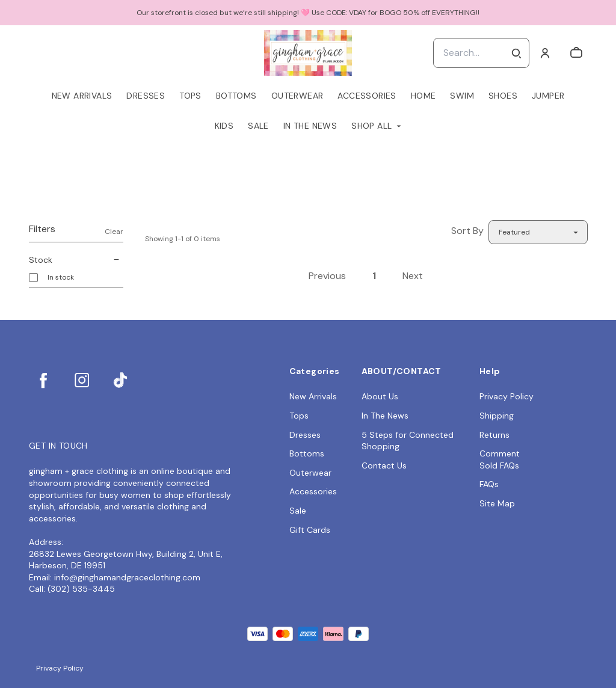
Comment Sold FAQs (500, 459)
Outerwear (297, 96)
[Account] (545, 53)
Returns (494, 435)
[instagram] (82, 380)
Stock (76, 260)
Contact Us (384, 465)
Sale (258, 126)
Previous (327, 276)
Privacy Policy (507, 396)
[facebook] (43, 380)
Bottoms (236, 96)
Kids (224, 126)
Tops (190, 96)
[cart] (576, 53)
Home (423, 96)
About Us (380, 396)
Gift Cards (310, 530)
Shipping (497, 416)
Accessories (367, 96)
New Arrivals (82, 96)
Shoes (503, 96)
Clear (114, 232)
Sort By (467, 231)
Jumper (548, 96)
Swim (462, 96)
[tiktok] (120, 380)
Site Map (497, 503)
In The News (310, 126)
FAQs (489, 484)
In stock (61, 278)
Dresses (146, 96)
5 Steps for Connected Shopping (408, 441)
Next (413, 276)
